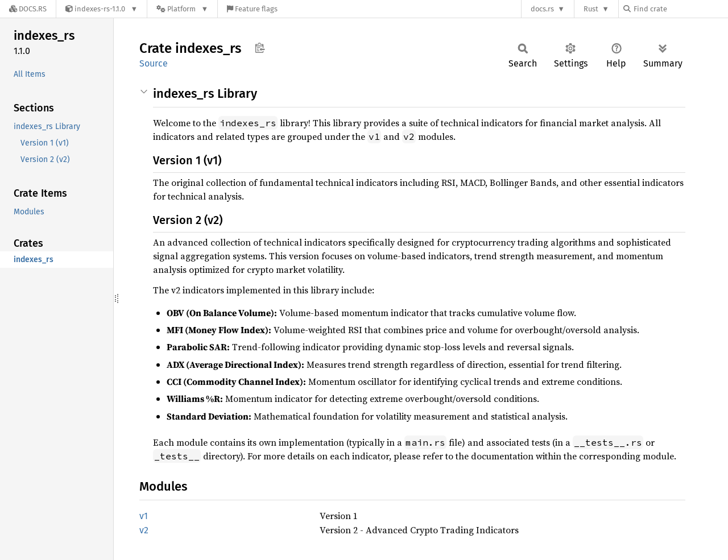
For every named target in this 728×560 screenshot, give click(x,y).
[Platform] (182, 9)
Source (154, 63)
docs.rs (542, 9)
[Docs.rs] (28, 9)
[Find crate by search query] (680, 9)
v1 (144, 516)
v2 (144, 530)
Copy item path (260, 48)
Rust (591, 9)
